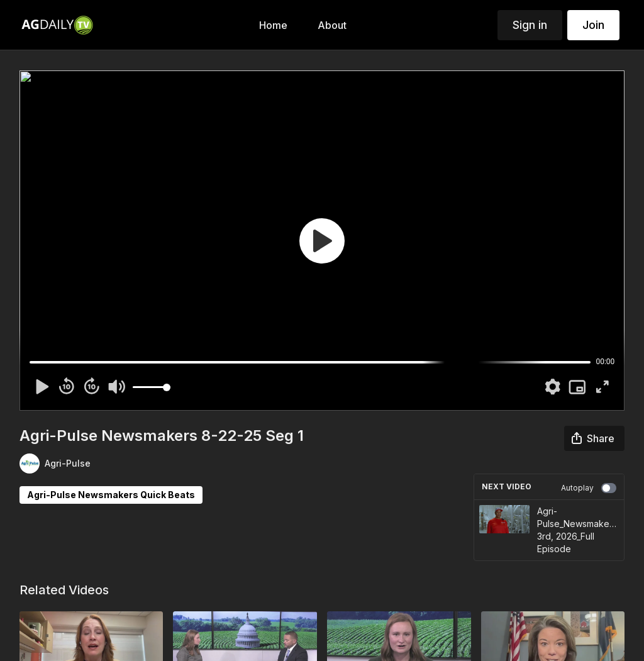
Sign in (530, 25)
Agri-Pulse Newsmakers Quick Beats (111, 495)
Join (593, 25)
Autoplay (589, 488)
